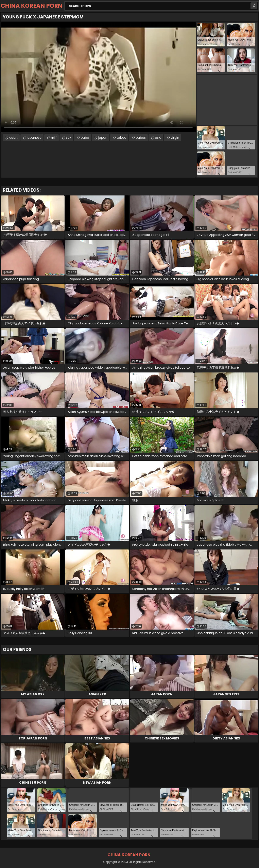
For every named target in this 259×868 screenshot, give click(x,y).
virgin (175, 138)
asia (158, 138)
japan (103, 138)
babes (141, 138)
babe (85, 138)
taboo (121, 138)
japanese (34, 138)
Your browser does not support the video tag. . (98, 77)
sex (69, 138)
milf (54, 138)
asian (13, 138)
